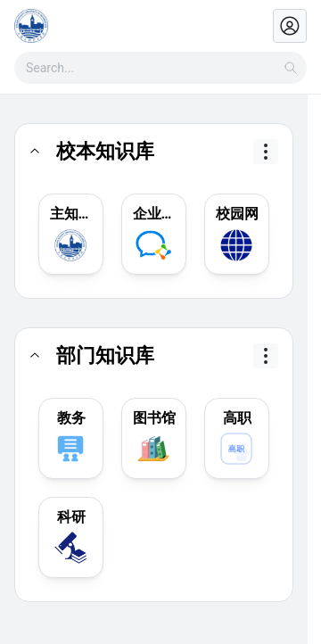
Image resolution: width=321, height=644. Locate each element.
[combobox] (160, 68)
